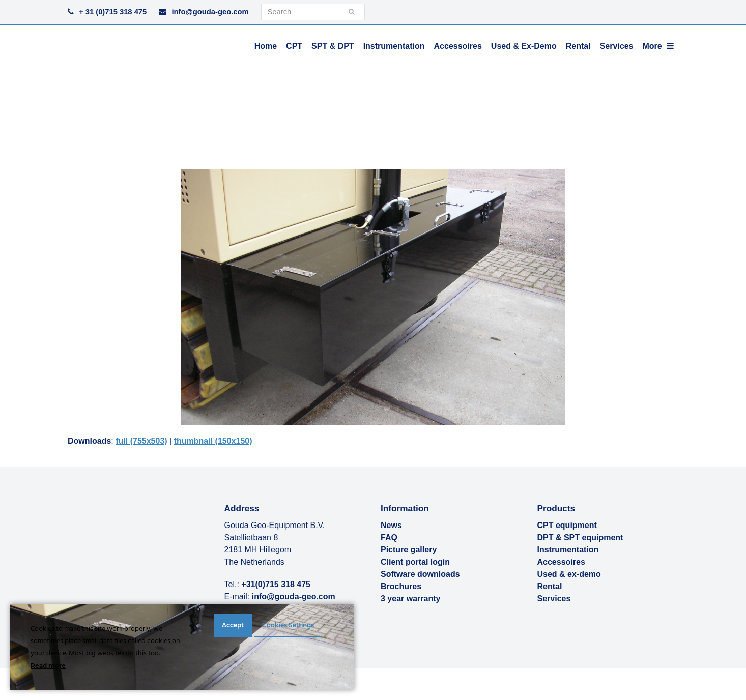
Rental (550, 586)
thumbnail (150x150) (213, 441)
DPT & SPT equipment (580, 537)
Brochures (401, 586)
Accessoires (561, 562)
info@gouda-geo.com (210, 12)
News (391, 525)
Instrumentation (568, 550)
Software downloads (420, 574)
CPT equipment (567, 525)
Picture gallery (409, 550)
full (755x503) (141, 441)
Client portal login (415, 562)
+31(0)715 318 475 (276, 584)
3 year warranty (410, 599)
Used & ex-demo (569, 574)
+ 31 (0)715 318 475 (113, 12)
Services (554, 599)
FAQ (389, 537)
